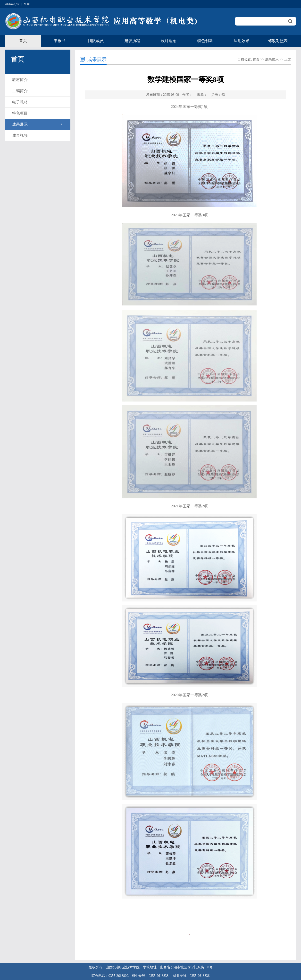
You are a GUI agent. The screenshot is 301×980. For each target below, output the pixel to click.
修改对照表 (278, 41)
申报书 (59, 41)
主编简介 (20, 91)
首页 (23, 41)
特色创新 (205, 41)
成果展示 (20, 124)
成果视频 (20, 136)
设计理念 (169, 41)
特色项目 (20, 113)
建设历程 (132, 41)
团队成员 (96, 41)
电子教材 (20, 102)
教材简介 (20, 80)
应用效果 (242, 41)
